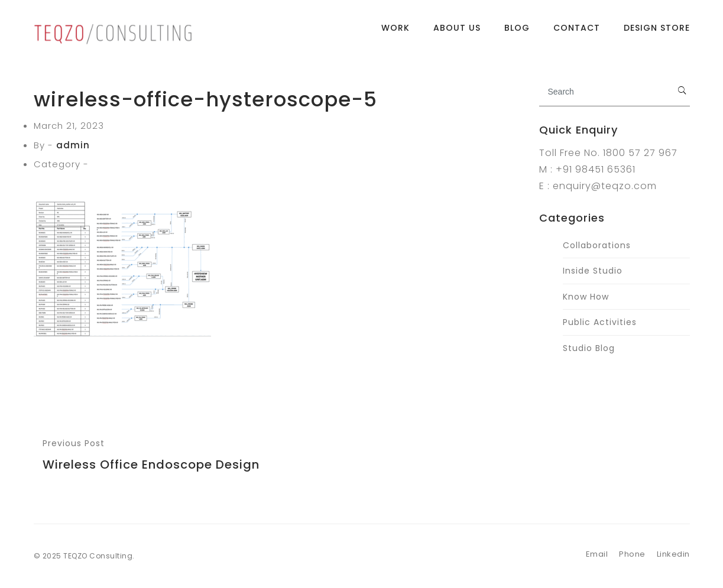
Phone (632, 554)
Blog (517, 33)
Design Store (657, 33)
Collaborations (597, 245)
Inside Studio (593, 271)
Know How (586, 297)
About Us (457, 33)
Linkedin (673, 554)
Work (395, 33)
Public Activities (600, 322)
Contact (577, 33)
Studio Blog (589, 348)
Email (597, 554)
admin (73, 145)
